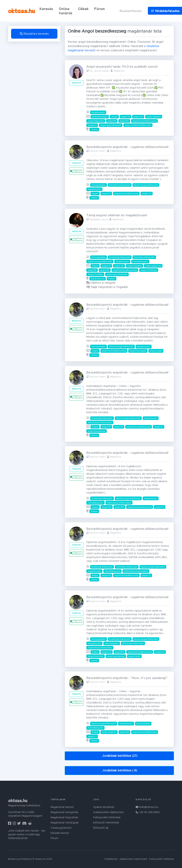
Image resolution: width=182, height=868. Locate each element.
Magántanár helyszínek (64, 818)
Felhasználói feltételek (107, 818)
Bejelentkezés (131, 11)
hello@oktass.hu (147, 807)
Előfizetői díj (101, 828)
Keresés (46, 9)
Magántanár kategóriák (64, 812)
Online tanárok (66, 11)
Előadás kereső (60, 833)
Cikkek (83, 9)
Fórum (99, 9)
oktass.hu (22, 11)
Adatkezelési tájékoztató (109, 812)
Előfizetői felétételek (106, 823)
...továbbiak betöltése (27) (119, 756)
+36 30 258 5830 (148, 812)
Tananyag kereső (61, 828)
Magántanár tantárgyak (65, 823)
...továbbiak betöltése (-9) (119, 771)
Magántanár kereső (62, 807)
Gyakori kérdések (104, 807)
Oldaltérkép (111, 859)
